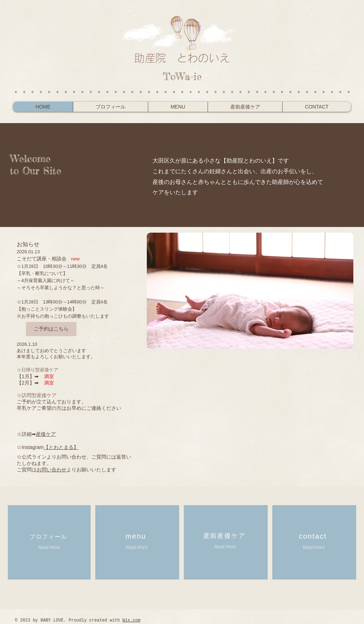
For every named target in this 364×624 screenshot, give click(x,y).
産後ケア (46, 434)
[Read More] (49, 548)
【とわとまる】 (61, 447)
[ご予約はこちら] (51, 329)
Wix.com (131, 620)
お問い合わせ (52, 470)
